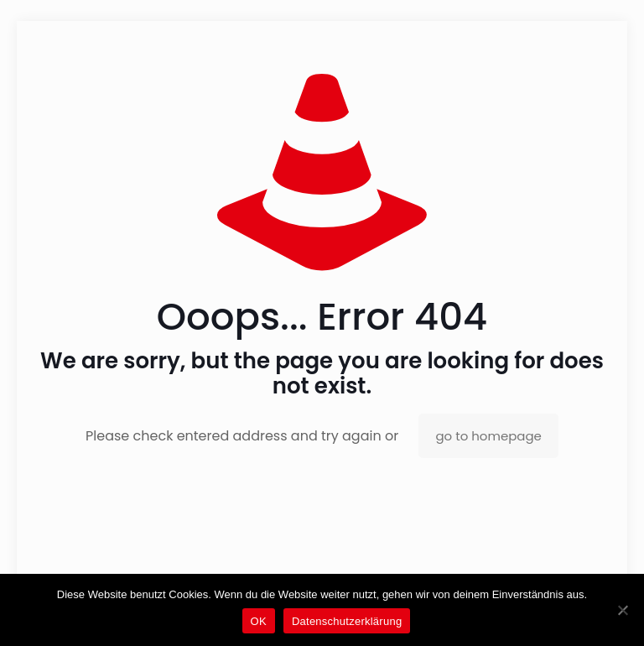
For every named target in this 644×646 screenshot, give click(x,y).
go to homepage (488, 436)
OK (259, 621)
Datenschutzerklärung (347, 621)
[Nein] (623, 610)
